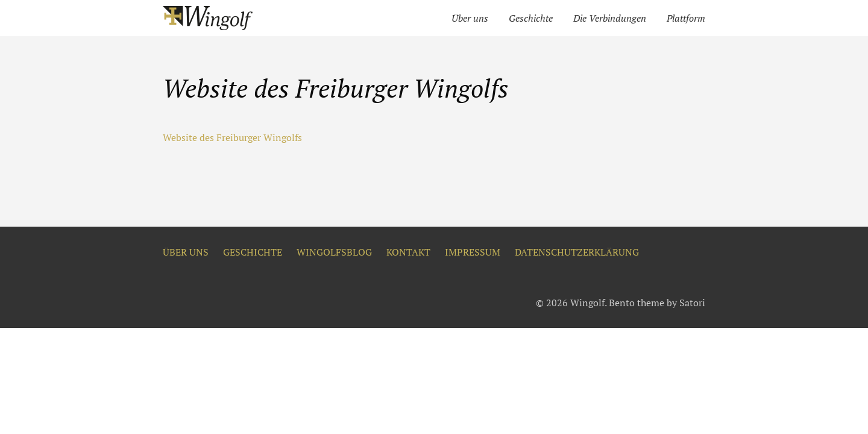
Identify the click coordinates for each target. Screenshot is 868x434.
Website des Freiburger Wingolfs (232, 137)
